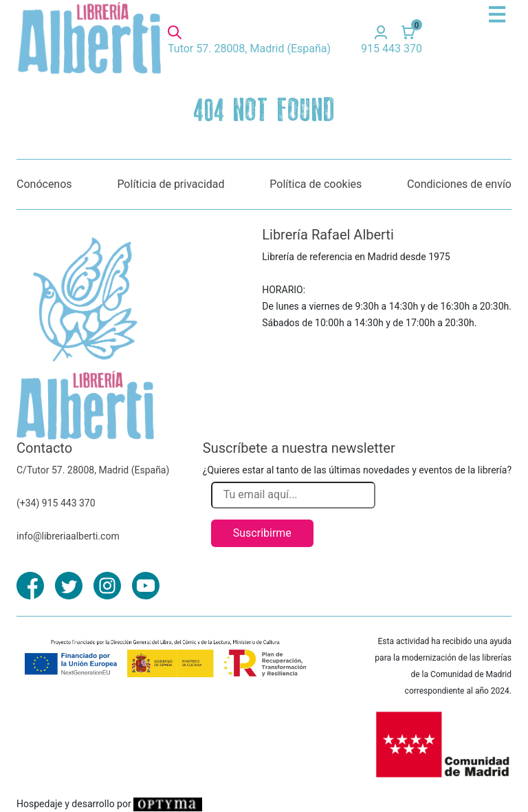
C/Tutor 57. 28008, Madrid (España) (93, 470)
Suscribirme (262, 533)
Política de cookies (316, 184)
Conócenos (44, 184)
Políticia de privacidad (170, 184)
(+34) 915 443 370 (56, 503)
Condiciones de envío (459, 184)
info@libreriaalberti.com (68, 536)
